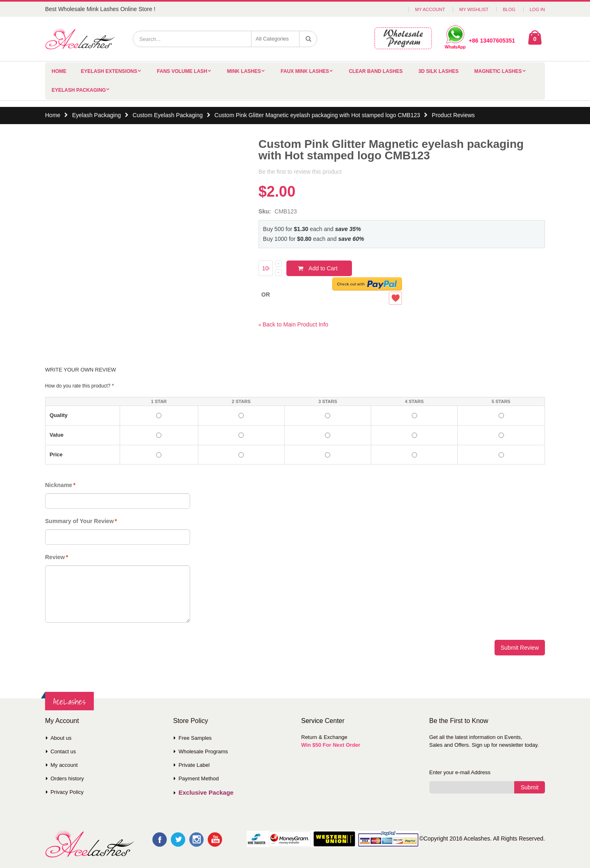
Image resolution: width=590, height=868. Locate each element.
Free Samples (195, 738)
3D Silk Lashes (438, 71)
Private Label (194, 765)
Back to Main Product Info (293, 324)
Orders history (67, 778)
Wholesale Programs (203, 751)
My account (64, 765)
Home (53, 115)
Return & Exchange (324, 737)
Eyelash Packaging (79, 90)
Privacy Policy (67, 792)
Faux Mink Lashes (305, 71)
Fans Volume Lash (182, 71)
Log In (537, 9)
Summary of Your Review (79, 521)
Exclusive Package (206, 792)
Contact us (63, 751)
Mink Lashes (244, 71)
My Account (430, 9)
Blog (509, 9)
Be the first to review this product (300, 172)
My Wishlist (474, 9)
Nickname (59, 485)
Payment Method (199, 778)
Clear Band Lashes (376, 71)
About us (61, 738)
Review (55, 557)
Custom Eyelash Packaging (168, 115)
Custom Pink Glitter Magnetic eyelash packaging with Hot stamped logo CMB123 (317, 115)
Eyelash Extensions (109, 71)
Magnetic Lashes (498, 71)
